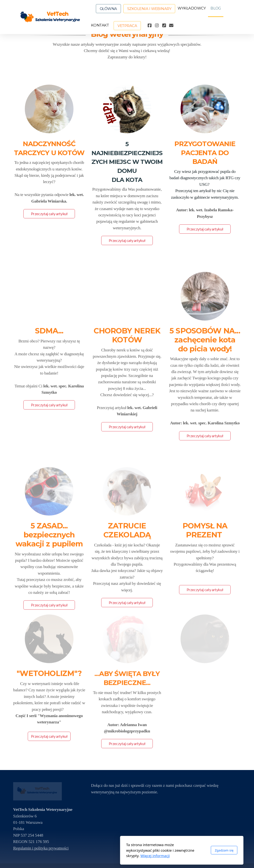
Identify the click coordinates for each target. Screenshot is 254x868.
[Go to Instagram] (157, 26)
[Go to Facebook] (149, 26)
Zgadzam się (169, 850)
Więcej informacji (100, 856)
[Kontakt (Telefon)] (164, 26)
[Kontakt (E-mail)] (171, 26)
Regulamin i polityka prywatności (41, 848)
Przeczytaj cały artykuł (49, 214)
